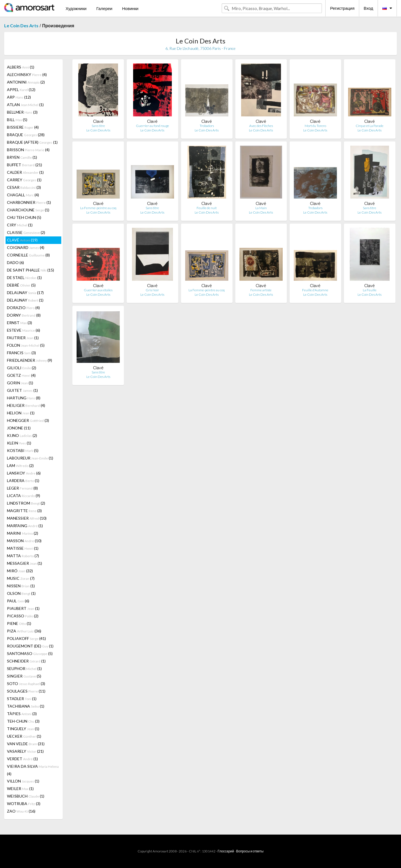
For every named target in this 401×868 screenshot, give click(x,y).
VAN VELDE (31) (26, 744)
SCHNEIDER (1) (26, 661)
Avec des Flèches (261, 126)
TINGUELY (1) (23, 729)
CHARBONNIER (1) (29, 202)
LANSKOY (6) (24, 473)
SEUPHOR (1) (24, 668)
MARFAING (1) (25, 526)
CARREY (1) (24, 180)
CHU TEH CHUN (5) (24, 217)
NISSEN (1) (21, 586)
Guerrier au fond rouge (152, 126)
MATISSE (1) (23, 548)
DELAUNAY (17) (25, 293)
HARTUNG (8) (24, 398)
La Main (261, 208)
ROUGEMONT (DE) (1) (30, 646)
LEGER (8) (22, 488)
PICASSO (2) (23, 616)
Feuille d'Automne (315, 290)
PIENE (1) (19, 623)
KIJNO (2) (22, 435)
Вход (368, 8)
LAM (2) (20, 465)
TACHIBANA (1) (26, 706)
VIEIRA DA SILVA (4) (33, 770)
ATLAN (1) (25, 105)
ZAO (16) (21, 811)
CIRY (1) (20, 225)
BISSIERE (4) (23, 127)
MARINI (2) (23, 533)
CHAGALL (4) (23, 195)
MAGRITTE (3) (24, 511)
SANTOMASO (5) (30, 653)
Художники (76, 8)
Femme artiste (261, 290)
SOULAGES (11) (26, 691)
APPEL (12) (21, 90)
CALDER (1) (25, 172)
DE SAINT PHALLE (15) (30, 270)
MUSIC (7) (21, 578)
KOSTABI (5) (23, 450)
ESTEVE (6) (24, 330)
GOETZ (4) (21, 375)
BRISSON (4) (28, 150)
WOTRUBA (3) (24, 804)
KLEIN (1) (19, 443)
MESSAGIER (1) (25, 563)
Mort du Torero (315, 126)
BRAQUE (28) (26, 135)
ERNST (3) (19, 323)
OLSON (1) (21, 593)
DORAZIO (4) (23, 308)
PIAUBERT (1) (23, 608)
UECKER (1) (24, 736)
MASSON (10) (24, 541)
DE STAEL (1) (24, 277)
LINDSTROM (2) (26, 503)
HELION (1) (21, 413)
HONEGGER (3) (28, 420)
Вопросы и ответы (250, 851)
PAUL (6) (18, 601)
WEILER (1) (20, 788)
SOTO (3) (26, 684)
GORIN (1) (20, 383)
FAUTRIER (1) (23, 338)
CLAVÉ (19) (22, 240)
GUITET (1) (22, 390)
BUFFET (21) (25, 165)
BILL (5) (17, 120)
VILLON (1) (23, 781)
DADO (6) (15, 262)
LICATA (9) (24, 496)
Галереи (104, 8)
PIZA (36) (24, 631)
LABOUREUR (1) (30, 458)
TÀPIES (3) (22, 714)
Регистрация (342, 8)
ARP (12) (19, 97)
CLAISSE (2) (26, 232)
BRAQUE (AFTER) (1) (32, 142)
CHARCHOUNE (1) (28, 210)
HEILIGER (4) (26, 405)
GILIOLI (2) (22, 368)
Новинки (130, 8)
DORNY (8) (24, 315)
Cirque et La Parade (370, 126)
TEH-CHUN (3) (23, 721)
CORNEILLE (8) (28, 255)
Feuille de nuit (207, 208)
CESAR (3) (24, 187)
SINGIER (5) (24, 676)
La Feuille (370, 290)
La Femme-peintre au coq (98, 208)
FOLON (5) (26, 345)
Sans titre (98, 126)
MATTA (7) (23, 556)
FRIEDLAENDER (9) (30, 360)
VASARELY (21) (25, 751)
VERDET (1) (22, 759)
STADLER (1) (22, 699)
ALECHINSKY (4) (27, 74)
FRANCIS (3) (21, 353)
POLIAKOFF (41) (26, 638)
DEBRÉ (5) (21, 285)
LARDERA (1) (23, 481)
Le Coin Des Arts (21, 25)
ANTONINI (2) (26, 82)
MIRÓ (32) (20, 571)
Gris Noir (152, 290)
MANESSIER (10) (27, 518)
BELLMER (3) (22, 112)
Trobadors (207, 126)
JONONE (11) (19, 428)
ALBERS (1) (21, 67)
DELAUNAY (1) (25, 300)
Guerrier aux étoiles (98, 290)
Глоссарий (226, 851)
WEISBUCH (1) (26, 796)
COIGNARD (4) (26, 247)
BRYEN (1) (22, 157)
